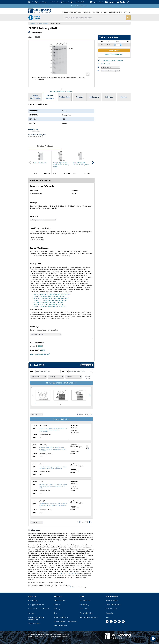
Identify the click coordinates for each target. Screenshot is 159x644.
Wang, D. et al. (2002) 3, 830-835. (50, 300)
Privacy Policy (84, 605)
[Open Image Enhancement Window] (88, 74)
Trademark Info (85, 600)
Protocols (80, 97)
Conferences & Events (62, 617)
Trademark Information (77, 587)
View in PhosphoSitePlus (40, 354)
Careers (31, 613)
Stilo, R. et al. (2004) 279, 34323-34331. (52, 298)
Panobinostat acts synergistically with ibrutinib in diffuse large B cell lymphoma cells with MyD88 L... (53, 505)
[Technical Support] (41, 2)
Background (94, 97)
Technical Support (112, 600)
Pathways (109, 97)
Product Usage (65, 97)
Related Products (50, 97)
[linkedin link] (115, 622)
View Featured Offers (80, 6)
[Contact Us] (65, 2)
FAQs (107, 617)
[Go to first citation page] (78, 414)
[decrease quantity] (115, 45)
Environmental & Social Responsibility (36, 618)
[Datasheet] (110, 67)
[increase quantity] (121, 45)
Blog (56, 613)
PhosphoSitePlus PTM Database (65, 621)
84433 (43, 350)
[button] (153, 639)
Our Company (33, 600)
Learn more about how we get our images (61, 91)
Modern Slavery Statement (89, 617)
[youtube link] (123, 622)
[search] (128, 18)
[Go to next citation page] (90, 414)
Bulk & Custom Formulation (114, 54)
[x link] (111, 622)
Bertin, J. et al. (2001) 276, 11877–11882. (52, 294)
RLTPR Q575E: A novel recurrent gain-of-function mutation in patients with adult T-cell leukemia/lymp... (53, 430)
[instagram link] (119, 622)
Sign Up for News (34, 623)
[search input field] (95, 18)
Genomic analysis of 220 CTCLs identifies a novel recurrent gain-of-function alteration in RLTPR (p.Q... (53, 486)
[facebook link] (107, 622)
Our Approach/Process (36, 605)
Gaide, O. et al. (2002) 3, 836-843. (50, 307)
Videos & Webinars (61, 625)
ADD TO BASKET (114, 50)
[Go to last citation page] (92, 414)
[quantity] (118, 45)
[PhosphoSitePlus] (77, 2)
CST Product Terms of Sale (69, 573)
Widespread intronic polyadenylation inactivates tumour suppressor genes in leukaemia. (53, 468)
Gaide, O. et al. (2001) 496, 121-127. (50, 296)
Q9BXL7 (41, 346)
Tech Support (105, 64)
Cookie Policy (84, 609)
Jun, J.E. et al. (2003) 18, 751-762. (49, 303)
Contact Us (109, 613)
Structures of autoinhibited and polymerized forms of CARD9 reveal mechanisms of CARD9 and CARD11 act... (52, 449)
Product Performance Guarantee (112, 60)
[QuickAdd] (110, 2)
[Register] (94, 2)
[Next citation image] (90, 395)
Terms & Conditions (87, 613)
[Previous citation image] (33, 395)
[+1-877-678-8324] (54, 2)
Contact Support (111, 609)
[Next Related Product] (93, 162)
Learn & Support (60, 600)
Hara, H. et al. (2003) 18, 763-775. (49, 305)
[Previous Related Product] (30, 162)
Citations (124, 97)
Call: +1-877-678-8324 (113, 605)
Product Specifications (35, 97)
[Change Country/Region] (31, 2)
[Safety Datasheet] (110, 71)
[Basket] (123, 2)
